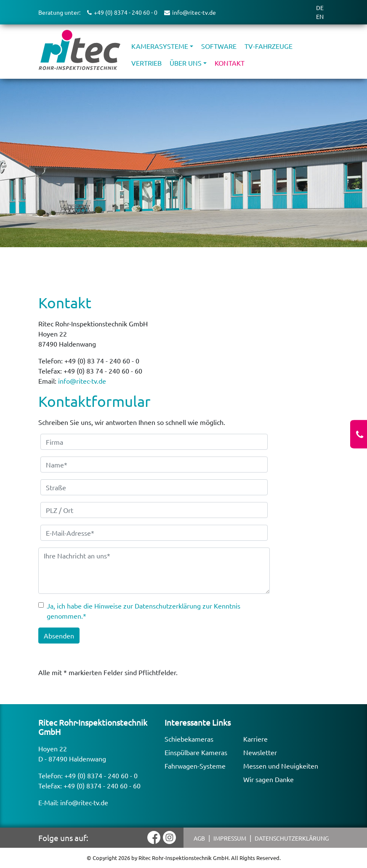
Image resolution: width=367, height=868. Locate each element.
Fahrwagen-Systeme (195, 766)
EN (320, 16)
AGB (199, 838)
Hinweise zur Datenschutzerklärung (148, 606)
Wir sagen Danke (269, 779)
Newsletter (260, 752)
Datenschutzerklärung (292, 838)
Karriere (255, 739)
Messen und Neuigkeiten (281, 766)
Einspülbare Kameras (196, 752)
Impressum (230, 838)
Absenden (59, 636)
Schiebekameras (189, 739)
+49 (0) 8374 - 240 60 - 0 (101, 775)
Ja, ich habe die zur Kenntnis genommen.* (144, 611)
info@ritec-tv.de (82, 381)
